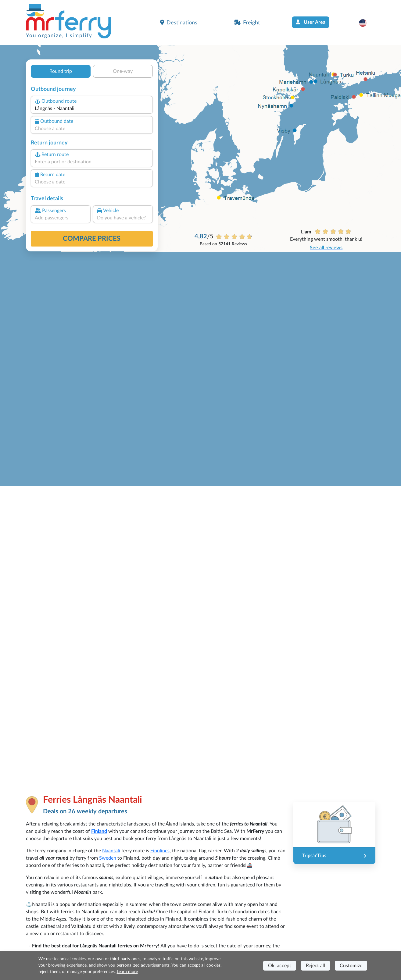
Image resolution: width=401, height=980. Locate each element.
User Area (311, 22)
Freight (247, 23)
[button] (366, 23)
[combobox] (91, 108)
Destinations (179, 23)
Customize (351, 966)
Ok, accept (280, 966)
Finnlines (160, 851)
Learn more (127, 972)
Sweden (108, 858)
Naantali (111, 851)
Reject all (315, 966)
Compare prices (92, 239)
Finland (99, 831)
